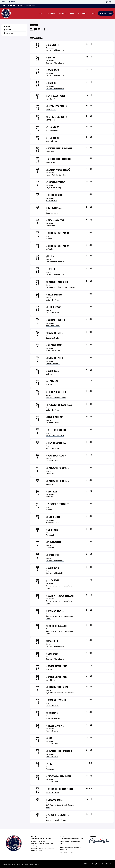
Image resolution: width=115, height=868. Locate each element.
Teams (72, 13)
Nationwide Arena (52, 522)
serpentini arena (52, 131)
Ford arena (50, 769)
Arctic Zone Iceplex (53, 325)
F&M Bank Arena (52, 731)
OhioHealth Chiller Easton (55, 50)
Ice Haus (49, 374)
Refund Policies (85, 864)
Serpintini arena (51, 141)
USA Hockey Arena (53, 718)
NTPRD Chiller (51, 109)
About (41, 13)
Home (7, 26)
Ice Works (49, 238)
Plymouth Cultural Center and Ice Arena (60, 287)
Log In (4, 2)
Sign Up (12, 2)
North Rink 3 (50, 99)
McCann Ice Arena (52, 300)
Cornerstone (50, 226)
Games (7, 30)
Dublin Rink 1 (50, 152)
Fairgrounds (50, 535)
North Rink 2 (50, 680)
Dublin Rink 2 (50, 162)
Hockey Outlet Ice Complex (56, 175)
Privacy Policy (96, 864)
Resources (82, 13)
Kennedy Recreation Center (56, 397)
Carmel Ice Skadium (53, 338)
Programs (51, 13)
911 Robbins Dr (51, 200)
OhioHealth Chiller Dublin (55, 560)
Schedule (62, 13)
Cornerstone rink (52, 213)
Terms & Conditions (108, 864)
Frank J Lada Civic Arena (55, 435)
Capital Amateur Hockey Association (16, 6)
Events (92, 13)
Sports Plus (50, 474)
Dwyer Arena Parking (53, 188)
